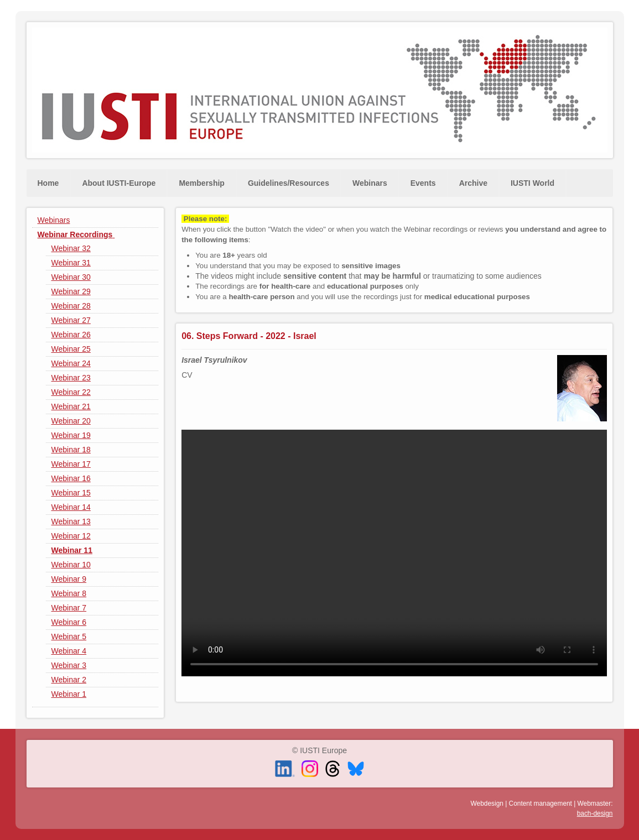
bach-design (595, 813)
